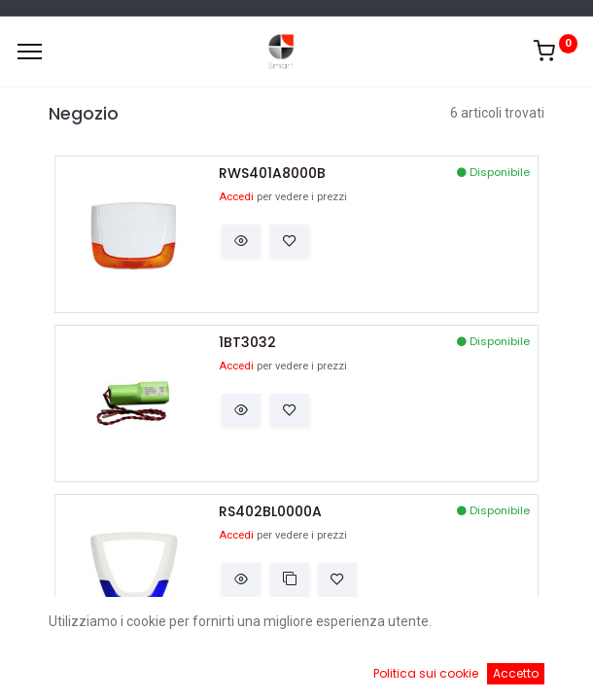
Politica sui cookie (426, 673)
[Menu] (30, 52)
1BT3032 (247, 343)
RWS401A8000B (272, 174)
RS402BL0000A (270, 512)
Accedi (236, 197)
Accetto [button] (516, 673)
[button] (241, 241)
